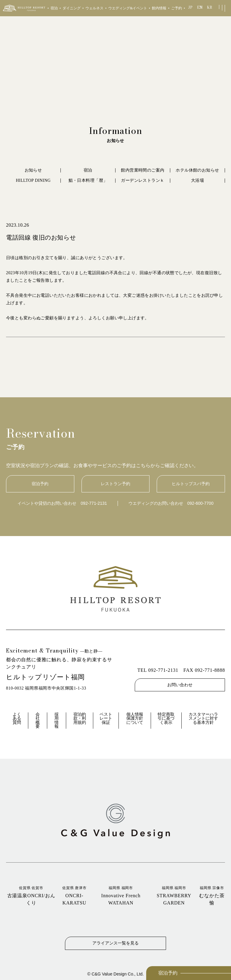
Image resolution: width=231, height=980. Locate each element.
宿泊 (54, 8)
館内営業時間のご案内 (143, 170)
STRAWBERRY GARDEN (174, 895)
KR (209, 7)
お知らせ (33, 170)
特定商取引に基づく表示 (166, 718)
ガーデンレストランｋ (143, 180)
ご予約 (177, 8)
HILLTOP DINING (33, 180)
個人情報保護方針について (135, 718)
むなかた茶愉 (212, 895)
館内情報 (159, 8)
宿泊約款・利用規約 (80, 718)
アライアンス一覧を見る (115, 943)
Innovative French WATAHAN (121, 895)
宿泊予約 (168, 973)
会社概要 (38, 721)
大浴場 (197, 180)
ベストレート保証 (106, 718)
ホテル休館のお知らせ (197, 170)
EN (200, 7)
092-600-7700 (200, 503)
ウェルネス (94, 8)
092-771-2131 (94, 503)
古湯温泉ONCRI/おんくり (31, 895)
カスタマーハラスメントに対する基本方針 (203, 718)
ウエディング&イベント (128, 8)
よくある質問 (17, 718)
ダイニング (72, 8)
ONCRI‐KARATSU (74, 895)
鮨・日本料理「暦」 (88, 180)
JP (190, 7)
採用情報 (57, 721)
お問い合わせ (180, 685)
